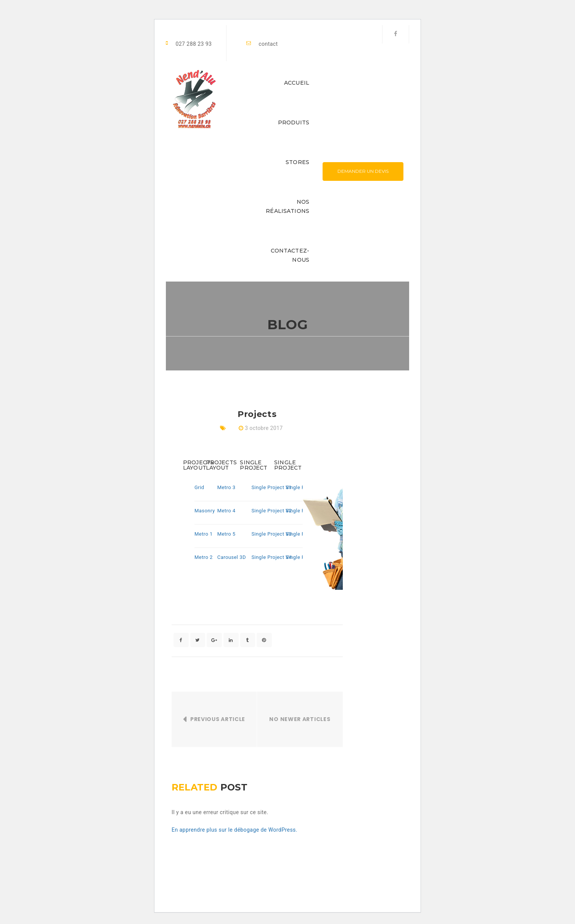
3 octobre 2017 (264, 428)
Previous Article (218, 720)
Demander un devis (363, 171)
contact (268, 44)
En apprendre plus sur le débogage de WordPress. (234, 830)
